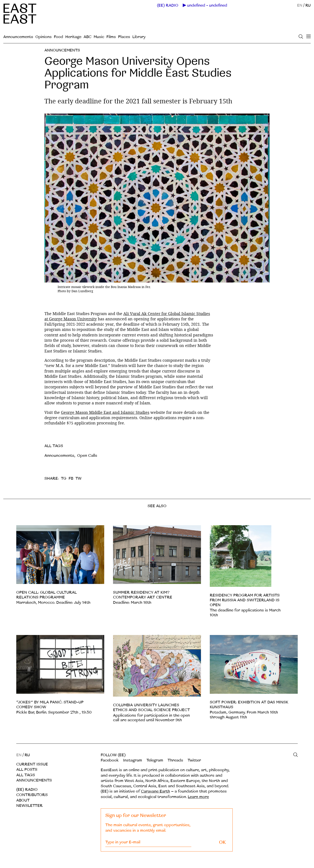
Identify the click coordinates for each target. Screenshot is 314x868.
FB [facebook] (71, 478)
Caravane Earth (155, 791)
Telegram (155, 760)
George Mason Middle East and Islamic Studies (105, 412)
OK (222, 842)
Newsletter (29, 806)
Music (99, 37)
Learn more (198, 797)
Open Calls (87, 456)
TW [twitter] (78, 478)
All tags (26, 775)
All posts (27, 770)
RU (308, 5)
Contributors (32, 795)
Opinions (44, 37)
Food (58, 37)
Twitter (194, 760)
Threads (175, 760)
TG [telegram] (64, 478)
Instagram (133, 760)
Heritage (73, 37)
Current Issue (32, 764)
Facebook (110, 760)
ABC (88, 37)
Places (124, 37)
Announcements (18, 37)
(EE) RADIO (168, 6)
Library (139, 37)
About (23, 800)
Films (111, 37)
